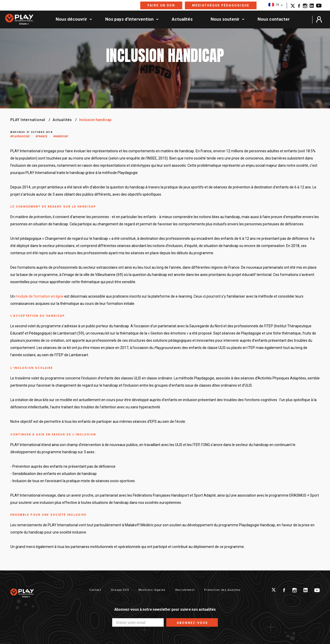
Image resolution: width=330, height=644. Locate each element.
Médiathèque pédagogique (221, 5)
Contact (95, 590)
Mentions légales (152, 590)
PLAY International (28, 120)
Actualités (182, 19)
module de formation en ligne (39, 296)
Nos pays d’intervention (129, 19)
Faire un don (161, 5)
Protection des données (222, 590)
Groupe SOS (120, 590)
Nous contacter (274, 19)
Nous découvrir (71, 19)
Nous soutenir (225, 19)
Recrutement (185, 590)
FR (274, 5)
